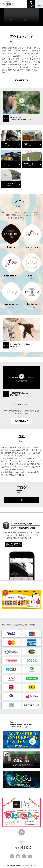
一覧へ (22, 500)
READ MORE (21, 80)
